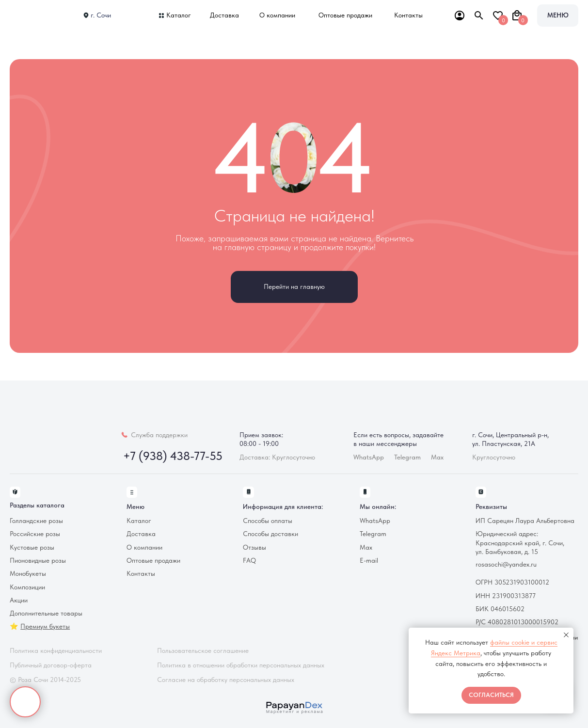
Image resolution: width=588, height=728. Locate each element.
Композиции (27, 587)
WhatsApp (375, 521)
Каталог (179, 15)
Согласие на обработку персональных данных (226, 680)
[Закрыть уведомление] (566, 635)
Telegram (373, 534)
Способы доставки (270, 534)
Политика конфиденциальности (56, 651)
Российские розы (35, 534)
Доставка (224, 15)
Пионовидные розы (38, 561)
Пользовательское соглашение (203, 651)
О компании (277, 15)
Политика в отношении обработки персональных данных (241, 665)
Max (437, 457)
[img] (39, 16)
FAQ (249, 561)
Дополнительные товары (46, 613)
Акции (19, 600)
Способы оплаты (268, 521)
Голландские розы (36, 521)
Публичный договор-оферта (51, 665)
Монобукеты (28, 574)
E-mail (369, 561)
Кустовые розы (32, 547)
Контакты (408, 15)
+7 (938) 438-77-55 (173, 456)
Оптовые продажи (345, 15)
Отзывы (254, 547)
